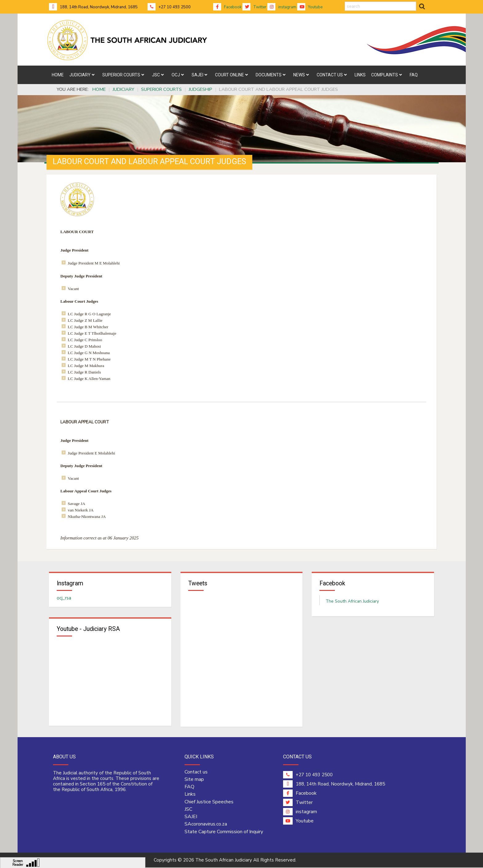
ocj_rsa (64, 599)
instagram (282, 7)
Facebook (227, 7)
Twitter (254, 7)
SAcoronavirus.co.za (206, 825)
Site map (194, 780)
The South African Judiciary (352, 602)
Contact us (196, 773)
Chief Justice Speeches (209, 802)
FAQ (189, 787)
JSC (188, 810)
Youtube (310, 7)
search (345, 2)
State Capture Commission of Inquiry (224, 832)
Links (190, 795)
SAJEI (191, 817)
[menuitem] (58, 75)
